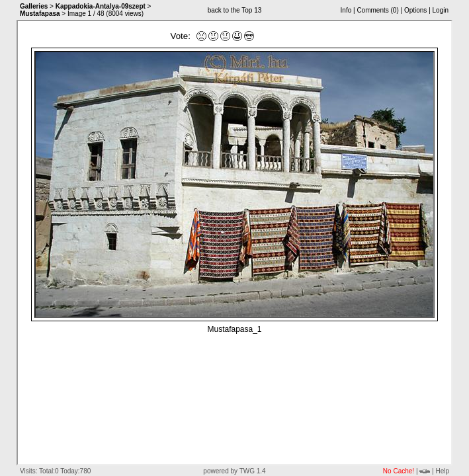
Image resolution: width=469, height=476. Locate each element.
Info (346, 10)
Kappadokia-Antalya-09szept (101, 6)
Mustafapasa (40, 14)
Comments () (377, 10)
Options (415, 10)
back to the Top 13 (235, 10)
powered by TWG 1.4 (234, 471)
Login (441, 10)
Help (442, 471)
